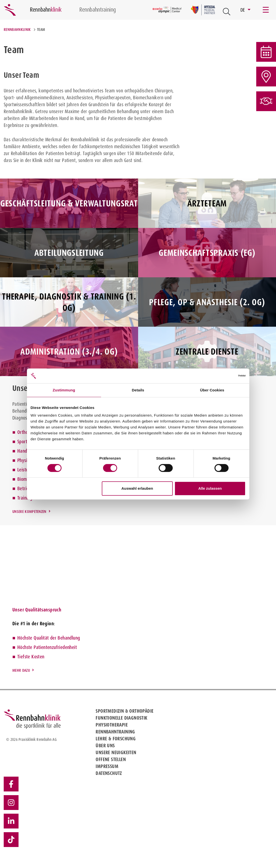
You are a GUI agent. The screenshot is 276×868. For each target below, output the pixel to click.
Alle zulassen (210, 488)
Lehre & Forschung (116, 739)
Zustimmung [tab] (64, 390)
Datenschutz (109, 773)
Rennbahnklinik (17, 30)
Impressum (107, 766)
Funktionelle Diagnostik (121, 718)
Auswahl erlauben (137, 488)
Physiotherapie (112, 725)
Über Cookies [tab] (212, 390)
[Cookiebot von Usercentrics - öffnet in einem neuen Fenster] (224, 376)
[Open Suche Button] (227, 12)
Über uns (105, 746)
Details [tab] (138, 390)
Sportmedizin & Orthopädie (125, 711)
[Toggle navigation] (266, 10)
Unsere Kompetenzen (29, 512)
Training (25, 498)
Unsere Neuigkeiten (116, 752)
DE (243, 10)
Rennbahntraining (115, 732)
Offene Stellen (111, 759)
